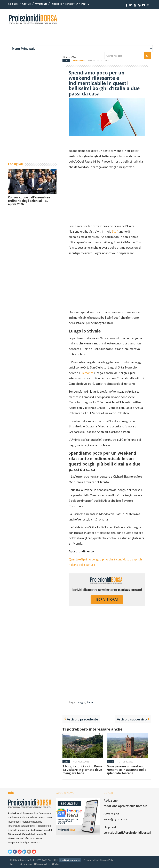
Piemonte (87, 373)
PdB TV (85, 4)
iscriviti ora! (107, 599)
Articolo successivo (132, 719)
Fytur (56, 864)
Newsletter (72, 4)
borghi (81, 702)
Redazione (79, 61)
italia (90, 702)
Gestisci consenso (70, 860)
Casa (66, 61)
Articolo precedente (82, 719)
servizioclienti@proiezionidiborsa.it (128, 832)
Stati (115, 231)
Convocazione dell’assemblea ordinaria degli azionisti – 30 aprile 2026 (29, 201)
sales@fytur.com (115, 819)
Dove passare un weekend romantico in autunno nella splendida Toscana (127, 770)
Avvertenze (41, 4)
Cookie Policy (107, 860)
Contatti (27, 4)
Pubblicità (56, 4)
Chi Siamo (13, 4)
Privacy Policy (91, 860)
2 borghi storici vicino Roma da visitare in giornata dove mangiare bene (82, 770)
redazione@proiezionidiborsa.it (125, 806)
